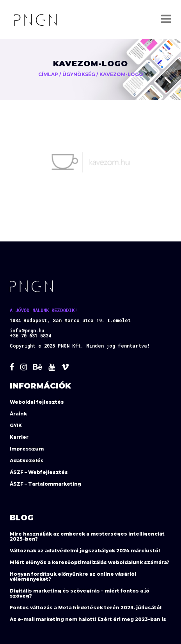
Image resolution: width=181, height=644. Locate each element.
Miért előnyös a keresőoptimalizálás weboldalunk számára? (90, 562)
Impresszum (27, 449)
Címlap (48, 74)
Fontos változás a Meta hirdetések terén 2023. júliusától (86, 608)
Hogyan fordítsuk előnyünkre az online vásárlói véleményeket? (73, 577)
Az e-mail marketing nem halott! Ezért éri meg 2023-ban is (88, 619)
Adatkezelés (27, 460)
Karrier (19, 437)
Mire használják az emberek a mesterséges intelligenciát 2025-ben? (87, 536)
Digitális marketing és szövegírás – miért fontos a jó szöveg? (80, 593)
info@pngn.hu (27, 330)
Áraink (18, 414)
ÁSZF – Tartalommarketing (45, 484)
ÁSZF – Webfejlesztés (39, 472)
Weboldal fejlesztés (37, 402)
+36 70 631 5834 (30, 335)
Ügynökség (79, 74)
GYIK (16, 425)
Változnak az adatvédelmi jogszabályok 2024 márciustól (85, 551)
